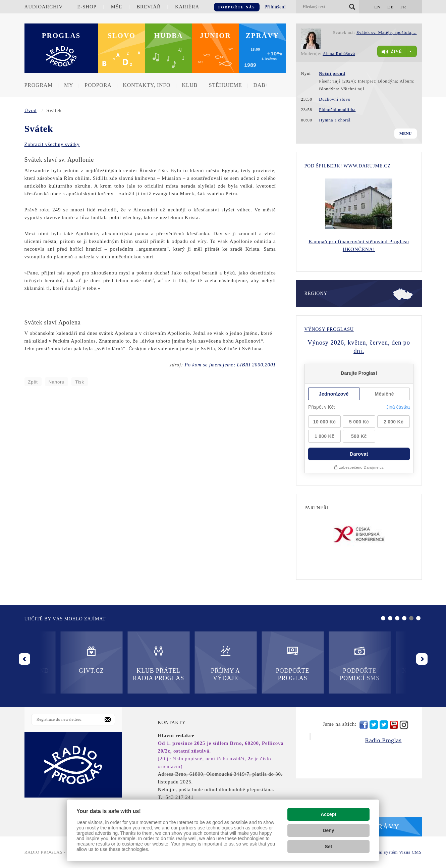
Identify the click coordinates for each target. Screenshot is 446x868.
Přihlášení (275, 7)
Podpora (98, 85)
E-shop (87, 7)
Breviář (148, 7)
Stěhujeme (226, 85)
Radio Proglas (383, 740)
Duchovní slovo (335, 99)
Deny (328, 830)
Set (329, 847)
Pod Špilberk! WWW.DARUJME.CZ (348, 166)
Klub (190, 85)
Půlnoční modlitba (337, 110)
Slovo (122, 36)
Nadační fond (324, 659)
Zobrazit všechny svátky (52, 144)
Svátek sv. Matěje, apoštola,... (387, 32)
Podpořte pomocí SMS (257, 663)
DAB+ (261, 85)
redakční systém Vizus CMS (394, 852)
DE (391, 7)
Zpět (33, 382)
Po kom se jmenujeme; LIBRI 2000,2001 (230, 365)
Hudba (169, 36)
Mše (117, 7)
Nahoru (57, 382)
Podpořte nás (237, 7)
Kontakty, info (147, 85)
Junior (215, 36)
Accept (328, 814)
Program (39, 85)
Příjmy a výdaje (122, 663)
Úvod (31, 110)
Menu (406, 134)
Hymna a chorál (335, 120)
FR (403, 7)
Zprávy (263, 36)
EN (377, 7)
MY (69, 85)
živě (392, 52)
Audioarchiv (44, 7)
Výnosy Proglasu (329, 329)
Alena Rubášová (339, 54)
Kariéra (187, 7)
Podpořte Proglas (189, 663)
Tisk (80, 382)
